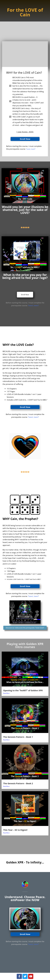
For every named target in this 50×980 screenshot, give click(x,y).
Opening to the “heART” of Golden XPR (23, 690)
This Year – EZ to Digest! (15, 830)
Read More (6, 693)
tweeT (36, 305)
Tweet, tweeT (31, 149)
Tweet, (31, 305)
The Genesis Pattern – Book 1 (18, 737)
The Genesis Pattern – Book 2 (18, 783)
